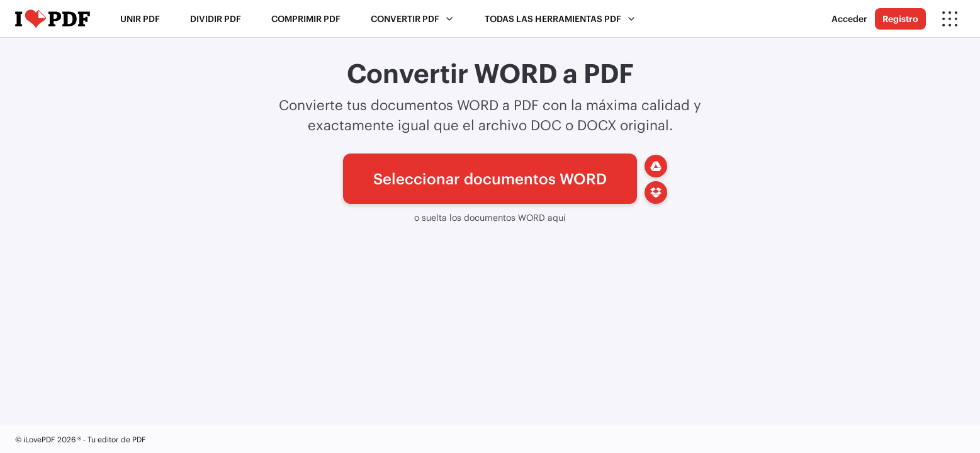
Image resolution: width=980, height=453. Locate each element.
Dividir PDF (216, 19)
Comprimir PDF (306, 19)
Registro (900, 19)
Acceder (849, 19)
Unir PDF (140, 19)
